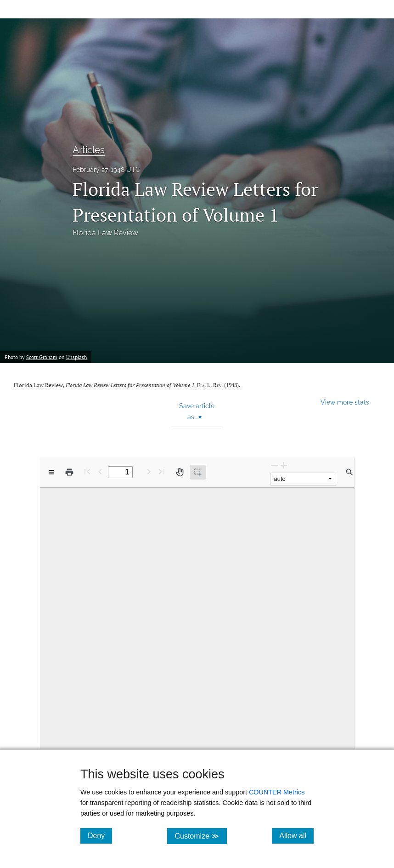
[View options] (51, 472)
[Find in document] (349, 472)
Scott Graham (42, 357)
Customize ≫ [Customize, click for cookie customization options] (200, 836)
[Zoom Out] (275, 465)
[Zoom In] (284, 465)
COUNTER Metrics (277, 792)
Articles (89, 150)
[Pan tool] (180, 472)
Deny (100, 835)
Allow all (296, 835)
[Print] (69, 472)
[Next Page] (149, 471)
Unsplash (76, 357)
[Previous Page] (100, 471)
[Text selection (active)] (198, 472)
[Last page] (162, 471)
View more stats (345, 402)
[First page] (87, 471)
